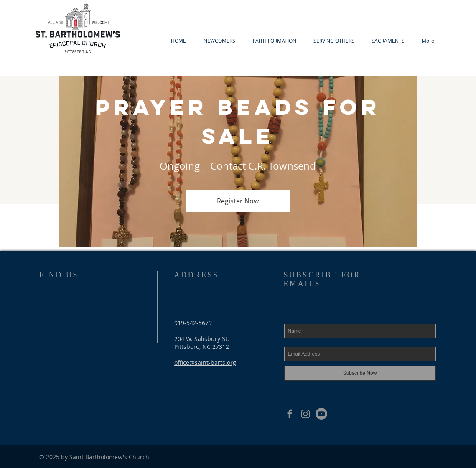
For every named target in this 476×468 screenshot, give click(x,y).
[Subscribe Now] (360, 373)
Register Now (238, 201)
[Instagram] (305, 414)
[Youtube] (321, 414)
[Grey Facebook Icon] (290, 414)
